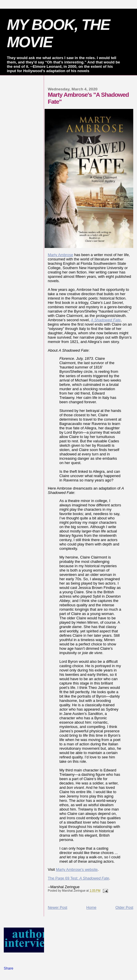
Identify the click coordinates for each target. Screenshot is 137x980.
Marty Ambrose (60, 255)
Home (91, 907)
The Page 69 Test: (78, 878)
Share (9, 968)
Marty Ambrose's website (77, 869)
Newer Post (57, 907)
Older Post (124, 907)
